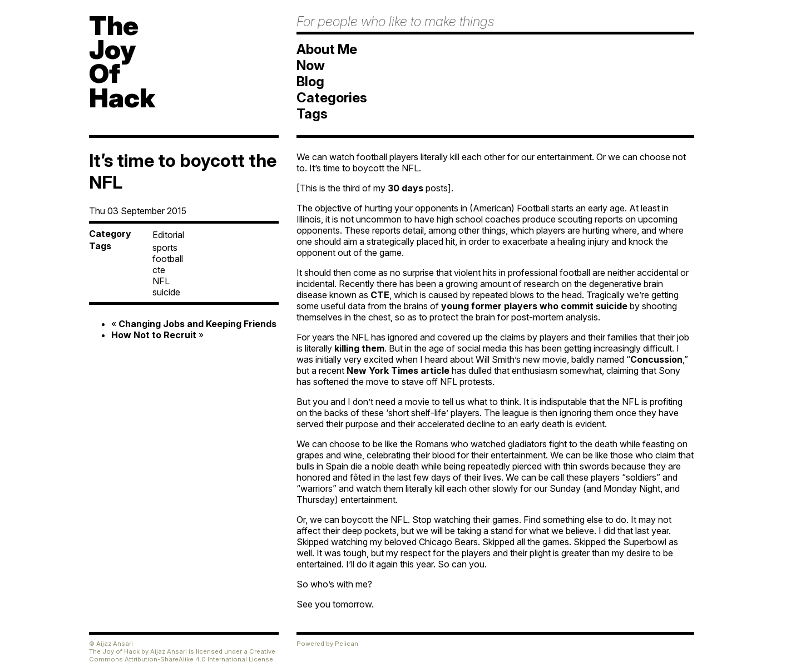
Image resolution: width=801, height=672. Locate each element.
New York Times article (398, 370)
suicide (166, 292)
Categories (332, 98)
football (168, 259)
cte (159, 270)
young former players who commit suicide (534, 306)
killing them (359, 348)
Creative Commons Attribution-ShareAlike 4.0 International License (182, 655)
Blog (310, 81)
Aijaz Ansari (169, 651)
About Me (327, 49)
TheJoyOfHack (122, 61)
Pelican (347, 644)
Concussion (656, 359)
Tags (312, 114)
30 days (406, 188)
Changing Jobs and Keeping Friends (197, 324)
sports (165, 248)
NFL (161, 281)
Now (311, 65)
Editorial (168, 235)
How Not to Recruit (154, 335)
